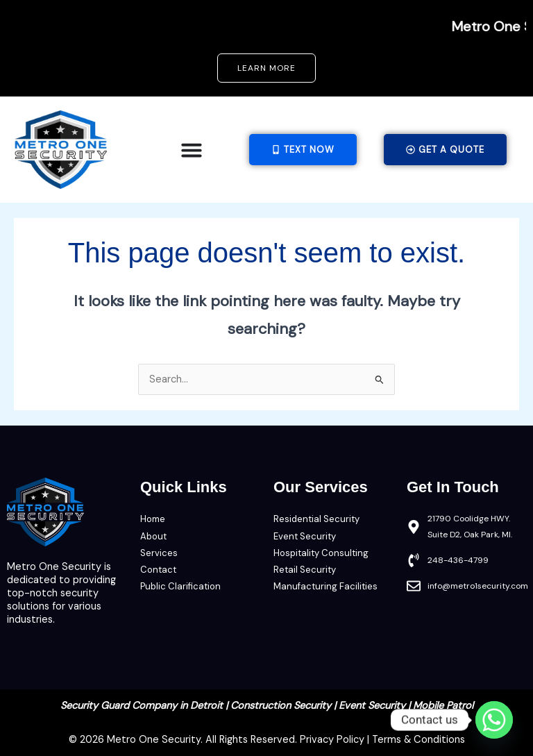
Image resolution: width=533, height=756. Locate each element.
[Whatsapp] (494, 720)
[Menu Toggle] (192, 150)
